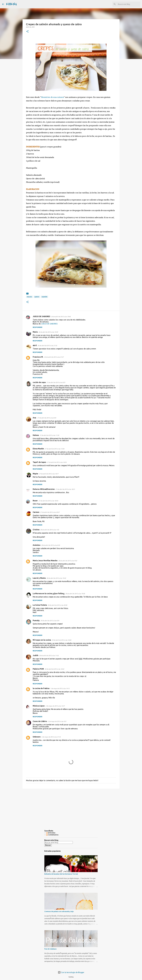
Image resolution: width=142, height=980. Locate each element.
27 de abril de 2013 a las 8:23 (56, 382)
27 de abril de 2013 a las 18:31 (65, 489)
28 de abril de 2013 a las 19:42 (56, 578)
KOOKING (11, 4)
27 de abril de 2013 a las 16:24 (57, 462)
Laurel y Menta (39, 578)
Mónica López (39, 706)
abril (35, 345)
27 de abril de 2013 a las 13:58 (55, 449)
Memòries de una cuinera (52, 97)
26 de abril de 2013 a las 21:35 (47, 345)
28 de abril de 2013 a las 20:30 (57, 605)
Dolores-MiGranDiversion (44, 489)
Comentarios (52, 835)
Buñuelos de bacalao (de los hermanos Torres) (61, 874)
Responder (37, 327)
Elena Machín (38, 449)
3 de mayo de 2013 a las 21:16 (51, 737)
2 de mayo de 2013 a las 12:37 (55, 706)
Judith (35, 655)
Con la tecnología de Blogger (71, 972)
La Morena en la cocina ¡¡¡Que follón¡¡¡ (49, 593)
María (35, 332)
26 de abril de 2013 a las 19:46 (61, 317)
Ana (35, 418)
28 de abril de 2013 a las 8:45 (51, 545)
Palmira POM (38, 669)
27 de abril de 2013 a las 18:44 (48, 501)
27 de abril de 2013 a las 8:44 (47, 418)
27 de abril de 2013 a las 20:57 (50, 512)
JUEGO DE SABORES (41, 316)
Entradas (51, 833)
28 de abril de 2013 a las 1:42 (50, 530)
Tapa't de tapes (39, 462)
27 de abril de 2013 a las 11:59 (49, 435)
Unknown (37, 737)
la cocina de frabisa (41, 688)
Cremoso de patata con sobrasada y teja (59, 911)
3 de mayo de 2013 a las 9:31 (57, 721)
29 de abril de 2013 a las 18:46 (62, 640)
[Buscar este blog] (129, 4)
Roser (35, 501)
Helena (36, 435)
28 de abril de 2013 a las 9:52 (68, 561)
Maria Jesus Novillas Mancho (45, 561)
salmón (44, 297)
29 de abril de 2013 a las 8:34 (50, 621)
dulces (29, 297)
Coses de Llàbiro (40, 721)
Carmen (36, 512)
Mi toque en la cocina (42, 640)
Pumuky (36, 620)
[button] (27, 32)
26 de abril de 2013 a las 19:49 (48, 332)
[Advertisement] (71, 807)
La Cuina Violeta (40, 605)
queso (37, 297)
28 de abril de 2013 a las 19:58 (75, 594)
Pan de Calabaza (50, 949)
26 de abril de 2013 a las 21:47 (54, 357)
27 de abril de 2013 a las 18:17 (49, 474)
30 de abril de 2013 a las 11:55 (49, 656)
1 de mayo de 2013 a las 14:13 (60, 688)
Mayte (35, 474)
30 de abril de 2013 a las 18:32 (54, 669)
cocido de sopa (39, 382)
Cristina (36, 530)
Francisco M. (38, 357)
